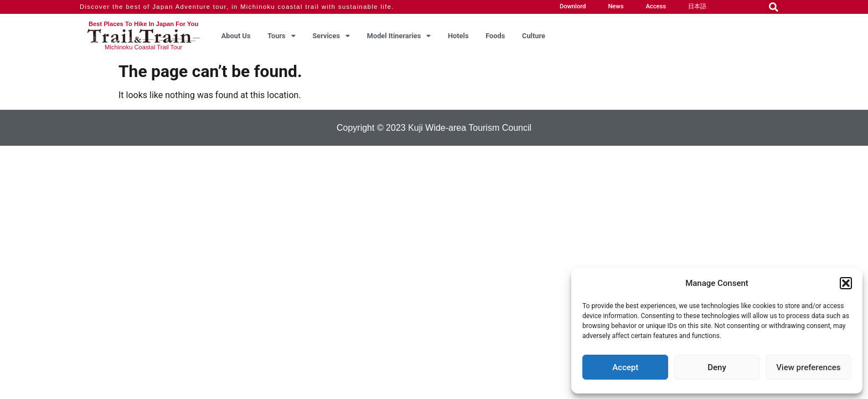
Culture (534, 36)
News (616, 6)
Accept (625, 367)
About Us (236, 36)
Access (656, 6)
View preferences (808, 367)
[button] (846, 283)
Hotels (458, 36)
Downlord (573, 6)
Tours (281, 36)
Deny (717, 367)
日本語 (697, 6)
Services (331, 36)
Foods (495, 36)
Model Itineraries (399, 36)
